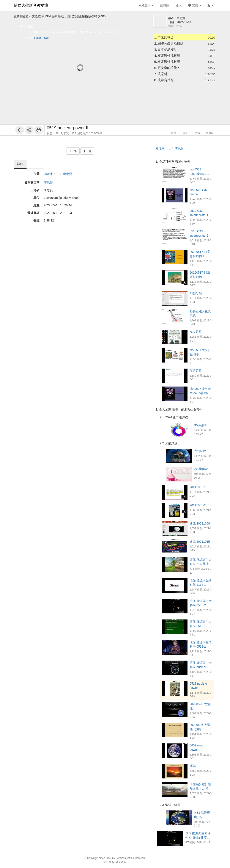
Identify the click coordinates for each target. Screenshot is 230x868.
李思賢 (68, 174)
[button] (210, 5)
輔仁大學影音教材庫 (31, 5)
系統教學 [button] (146, 5)
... (58, 174)
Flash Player (42, 38)
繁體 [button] (195, 5)
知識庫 (48, 174)
